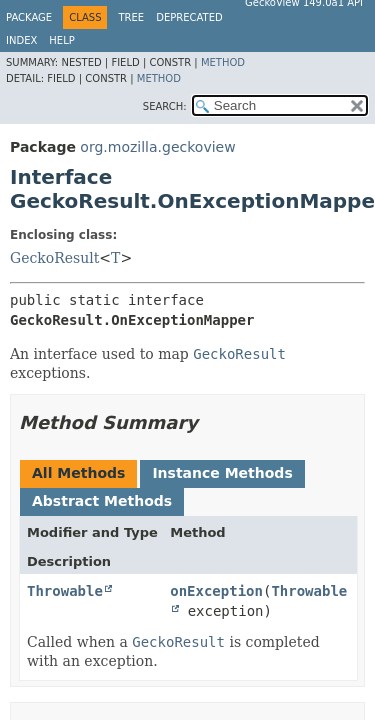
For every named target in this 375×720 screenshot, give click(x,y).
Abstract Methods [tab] (102, 501)
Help (61, 40)
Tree (131, 17)
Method (223, 62)
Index (21, 40)
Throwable (65, 591)
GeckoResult (54, 258)
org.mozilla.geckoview (157, 147)
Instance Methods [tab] (222, 473)
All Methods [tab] (78, 473)
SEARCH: (165, 106)
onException (216, 591)
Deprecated (189, 17)
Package (29, 17)
